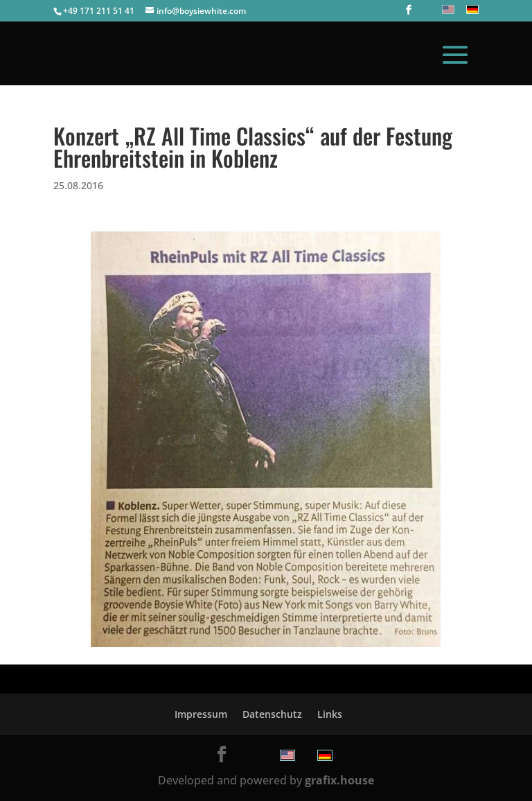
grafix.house (339, 780)
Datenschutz (272, 714)
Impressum (201, 714)
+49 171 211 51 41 (99, 11)
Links (330, 714)
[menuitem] (446, 9)
